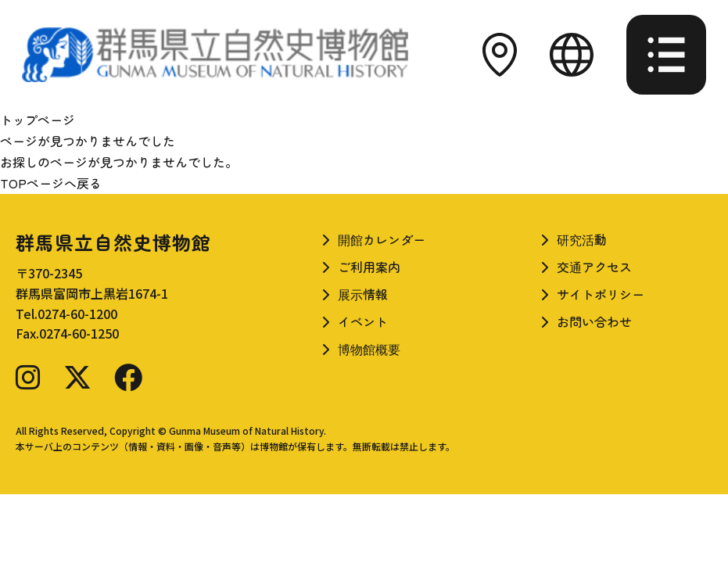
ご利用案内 (369, 267)
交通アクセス (594, 267)
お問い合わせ (594, 321)
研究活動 (582, 239)
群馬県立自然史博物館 (113, 242)
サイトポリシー (601, 294)
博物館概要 (369, 349)
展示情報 (363, 294)
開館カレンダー (382, 239)
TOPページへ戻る (51, 183)
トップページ (38, 120)
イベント (363, 321)
